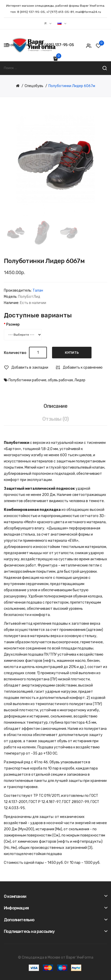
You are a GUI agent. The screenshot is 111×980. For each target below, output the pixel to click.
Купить (72, 353)
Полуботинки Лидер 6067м (72, 86)
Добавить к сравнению (83, 367)
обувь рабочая (60, 380)
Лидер (80, 380)
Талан (38, 290)
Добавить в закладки (30, 367)
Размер (13, 324)
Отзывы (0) (56, 419)
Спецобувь (34, 86)
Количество (15, 353)
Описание (55, 406)
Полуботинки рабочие (27, 380)
